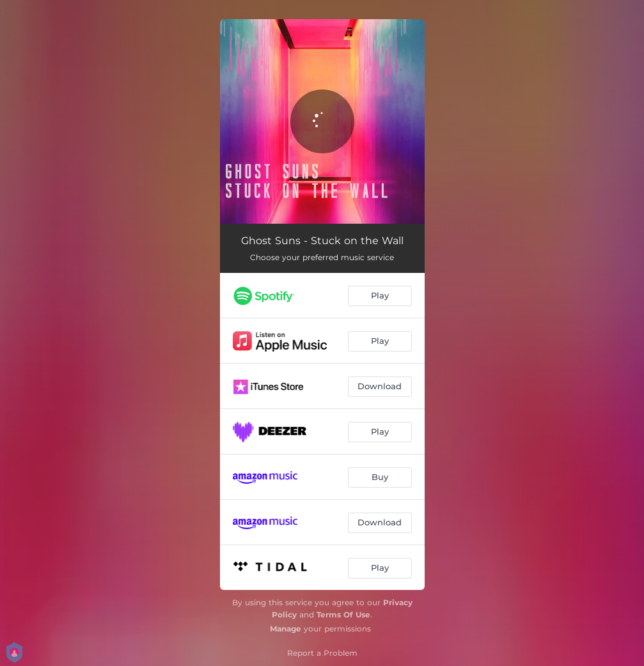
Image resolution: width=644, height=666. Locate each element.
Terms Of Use (343, 615)
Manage (286, 629)
